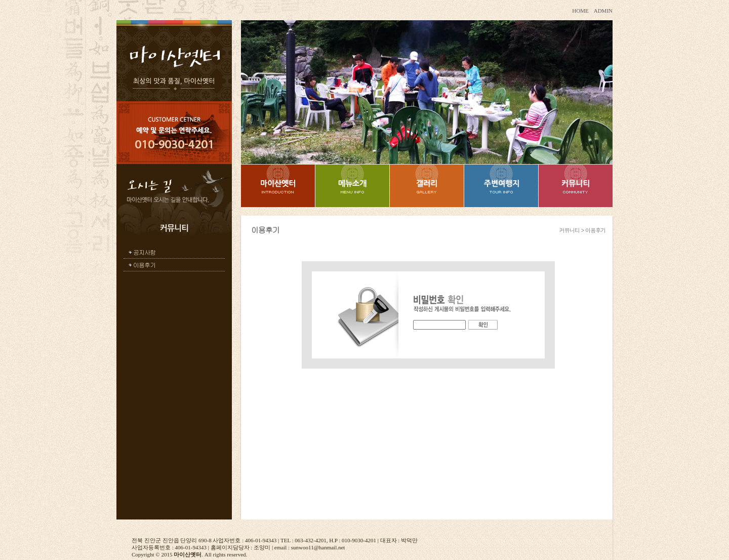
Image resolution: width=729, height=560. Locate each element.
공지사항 (144, 252)
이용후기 (144, 265)
